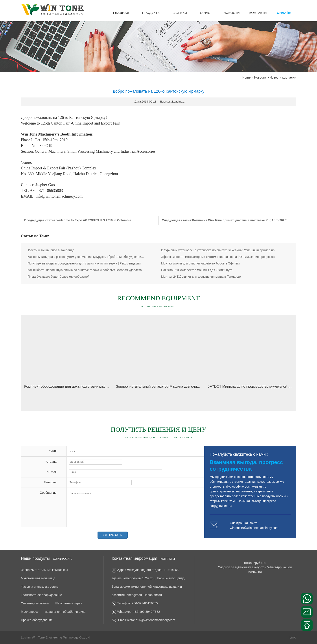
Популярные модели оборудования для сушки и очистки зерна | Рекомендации (84, 263)
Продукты (151, 13)
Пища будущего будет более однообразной (58, 277)
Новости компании (283, 77)
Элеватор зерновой (35, 603)
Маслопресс (30, 612)
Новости (232, 13)
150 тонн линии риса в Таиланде (51, 250)
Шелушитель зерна (69, 603)
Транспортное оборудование (41, 595)
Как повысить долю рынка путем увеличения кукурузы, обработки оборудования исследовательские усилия (87, 257)
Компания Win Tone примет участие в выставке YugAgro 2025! (240, 220)
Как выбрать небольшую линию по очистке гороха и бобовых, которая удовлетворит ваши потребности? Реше (87, 270)
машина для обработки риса (65, 612)
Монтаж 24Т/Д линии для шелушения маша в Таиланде (201, 277)
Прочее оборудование (37, 620)
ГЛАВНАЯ (121, 13)
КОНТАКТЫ (258, 13)
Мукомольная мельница (38, 578)
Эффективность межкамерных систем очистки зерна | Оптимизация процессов (218, 257)
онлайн (284, 13)
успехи (180, 13)
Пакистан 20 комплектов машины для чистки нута (197, 270)
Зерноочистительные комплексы (44, 570)
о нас (205, 13)
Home (246, 77)
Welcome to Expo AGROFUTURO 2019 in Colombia (94, 220)
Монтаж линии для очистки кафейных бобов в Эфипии (200, 263)
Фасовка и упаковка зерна (40, 587)
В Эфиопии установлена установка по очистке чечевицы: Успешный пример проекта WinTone (220, 250)
